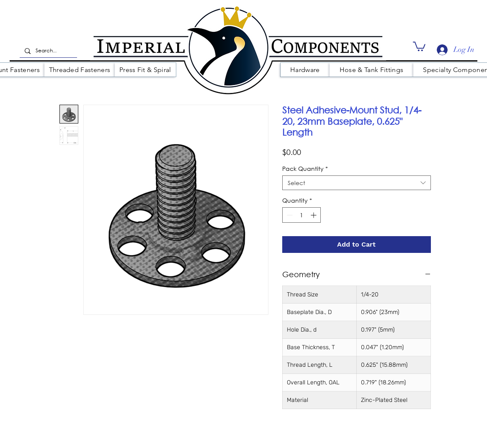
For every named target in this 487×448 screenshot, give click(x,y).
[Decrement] (289, 215)
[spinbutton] (301, 215)
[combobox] (357, 183)
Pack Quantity (305, 169)
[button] (419, 46)
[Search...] (48, 51)
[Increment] (314, 215)
